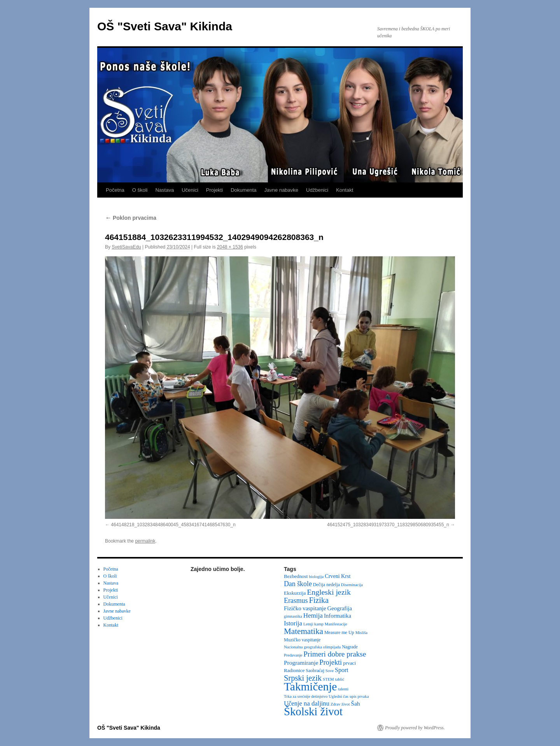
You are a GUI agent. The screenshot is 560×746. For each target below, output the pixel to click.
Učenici (190, 190)
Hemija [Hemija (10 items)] (313, 616)
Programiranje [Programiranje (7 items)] (301, 663)
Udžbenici (317, 190)
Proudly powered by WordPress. (415, 728)
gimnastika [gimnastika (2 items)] (293, 616)
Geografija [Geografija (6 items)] (340, 608)
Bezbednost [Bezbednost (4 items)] (296, 576)
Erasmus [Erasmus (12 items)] (296, 601)
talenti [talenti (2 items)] (343, 689)
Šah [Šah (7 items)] (355, 703)
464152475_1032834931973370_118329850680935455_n (388, 525)
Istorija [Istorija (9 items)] (293, 623)
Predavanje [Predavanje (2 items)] (293, 655)
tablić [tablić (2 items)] (340, 679)
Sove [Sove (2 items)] (330, 671)
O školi (140, 190)
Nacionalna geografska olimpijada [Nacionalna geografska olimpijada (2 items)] (312, 647)
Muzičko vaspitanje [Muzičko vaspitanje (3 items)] (302, 640)
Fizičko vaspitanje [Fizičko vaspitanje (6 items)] (305, 608)
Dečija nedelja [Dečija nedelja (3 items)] (326, 585)
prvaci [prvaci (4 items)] (349, 663)
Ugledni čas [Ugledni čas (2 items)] (339, 696)
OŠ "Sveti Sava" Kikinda (165, 26)
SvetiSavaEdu (126, 247)
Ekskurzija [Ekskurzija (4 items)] (295, 593)
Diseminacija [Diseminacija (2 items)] (352, 585)
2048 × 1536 (230, 247)
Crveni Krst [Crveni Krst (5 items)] (338, 576)
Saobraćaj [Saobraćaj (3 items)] (315, 671)
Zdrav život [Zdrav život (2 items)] (340, 704)
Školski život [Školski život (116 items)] (313, 711)
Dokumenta (243, 190)
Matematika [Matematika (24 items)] (304, 631)
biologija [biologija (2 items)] (316, 577)
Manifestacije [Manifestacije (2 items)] (336, 624)
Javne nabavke (281, 190)
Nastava (164, 190)
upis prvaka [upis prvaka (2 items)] (359, 696)
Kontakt (345, 190)
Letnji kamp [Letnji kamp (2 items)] (313, 624)
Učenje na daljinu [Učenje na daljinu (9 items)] (307, 703)
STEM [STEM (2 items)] (328, 679)
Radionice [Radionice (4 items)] (294, 670)
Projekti (214, 190)
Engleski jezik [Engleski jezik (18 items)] (329, 592)
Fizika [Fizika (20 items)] (319, 600)
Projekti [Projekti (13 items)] (331, 662)
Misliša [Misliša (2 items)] (361, 633)
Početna (115, 190)
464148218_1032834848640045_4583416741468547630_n (173, 525)
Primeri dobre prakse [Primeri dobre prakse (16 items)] (335, 654)
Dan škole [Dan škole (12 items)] (298, 584)
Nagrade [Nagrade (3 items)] (350, 647)
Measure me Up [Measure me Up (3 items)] (339, 632)
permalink (145, 541)
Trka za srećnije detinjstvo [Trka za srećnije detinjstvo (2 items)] (306, 696)
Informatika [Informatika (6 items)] (338, 616)
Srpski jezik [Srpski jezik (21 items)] (303, 678)
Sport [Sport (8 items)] (342, 670)
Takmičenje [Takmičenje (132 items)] (310, 686)
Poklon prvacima (131, 218)
